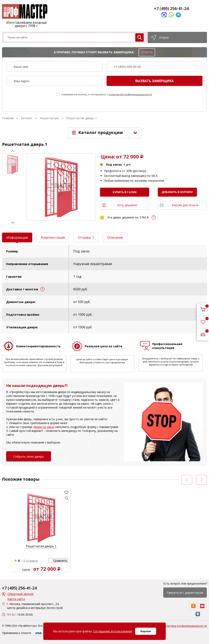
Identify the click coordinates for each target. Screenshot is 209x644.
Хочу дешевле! (127, 205)
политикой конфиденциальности (130, 94)
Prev (13, 151)
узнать (147, 52)
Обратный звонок (21, 594)
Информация (17, 237)
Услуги (164, 37)
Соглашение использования (113, 631)
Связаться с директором (185, 593)
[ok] (193, 606)
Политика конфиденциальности (185, 626)
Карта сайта (16, 599)
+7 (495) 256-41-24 (171, 8)
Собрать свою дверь (29, 456)
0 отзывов (31, 561)
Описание (115, 237)
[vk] (198, 614)
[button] (67, 498)
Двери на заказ (44, 427)
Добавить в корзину (177, 192)
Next (13, 223)
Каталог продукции (101, 132)
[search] (140, 37)
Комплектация (53, 237)
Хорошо (146, 631)
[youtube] (202, 606)
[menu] (6, 10)
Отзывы (86, 237)
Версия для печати (185, 205)
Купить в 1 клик (125, 192)
